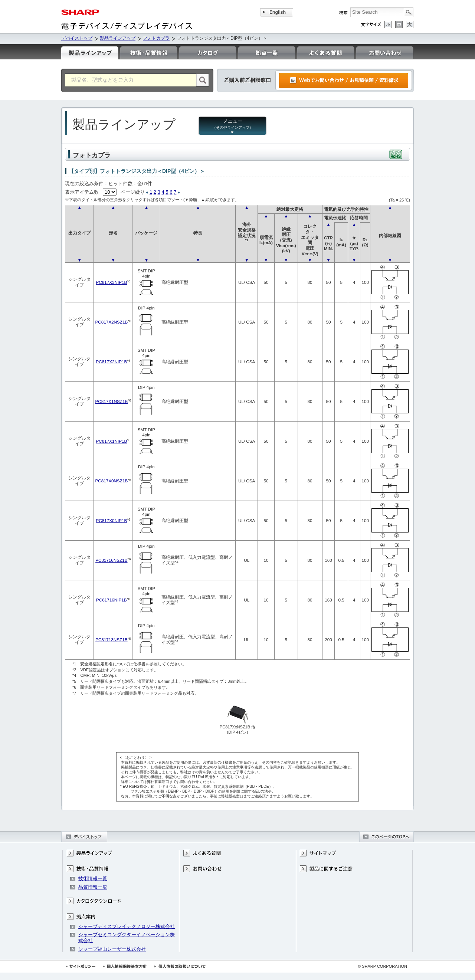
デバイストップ (77, 38)
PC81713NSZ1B (111, 640)
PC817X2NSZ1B (111, 322)
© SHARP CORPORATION (382, 966)
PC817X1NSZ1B (111, 401)
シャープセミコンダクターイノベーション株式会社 (127, 938)
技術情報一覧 (93, 879)
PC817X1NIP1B (111, 441)
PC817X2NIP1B (111, 362)
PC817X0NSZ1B (111, 481)
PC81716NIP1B (112, 600)
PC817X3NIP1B (111, 282)
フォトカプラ (156, 38)
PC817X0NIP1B (111, 520)
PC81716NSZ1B (111, 560)
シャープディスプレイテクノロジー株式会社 (127, 926)
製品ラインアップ (118, 38)
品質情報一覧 (93, 887)
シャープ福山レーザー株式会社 (112, 949)
